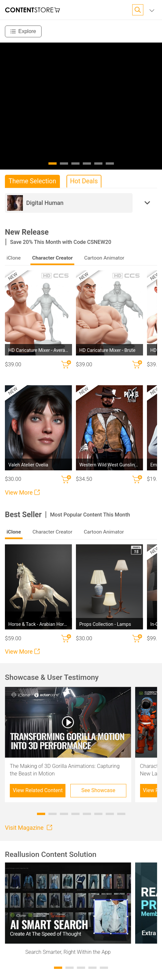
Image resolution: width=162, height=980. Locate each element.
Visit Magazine (28, 828)
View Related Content (38, 790)
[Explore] (23, 31)
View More (22, 492)
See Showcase (99, 790)
